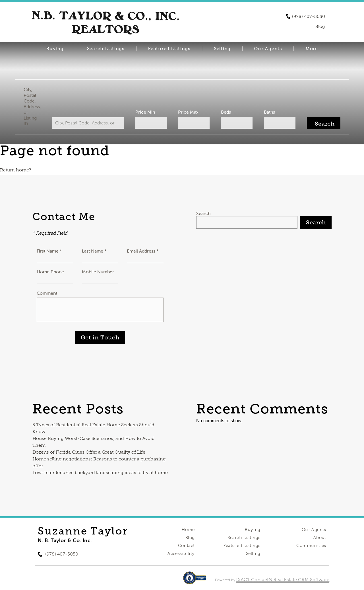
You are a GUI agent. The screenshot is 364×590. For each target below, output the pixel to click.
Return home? (15, 170)
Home (188, 530)
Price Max (188, 112)
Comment (47, 293)
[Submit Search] (320, 123)
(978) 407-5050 (309, 17)
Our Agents (268, 49)
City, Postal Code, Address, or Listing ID (35, 106)
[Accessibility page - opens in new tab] (195, 581)
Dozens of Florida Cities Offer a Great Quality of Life (89, 452)
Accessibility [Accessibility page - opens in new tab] (181, 554)
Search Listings (106, 49)
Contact (186, 546)
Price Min (146, 112)
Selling (222, 49)
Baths (267, 112)
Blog (190, 538)
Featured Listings (169, 49)
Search (203, 213)
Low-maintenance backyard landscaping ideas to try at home (100, 473)
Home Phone (50, 272)
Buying (55, 49)
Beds (225, 112)
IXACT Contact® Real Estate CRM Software (283, 580)
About (320, 538)
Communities (311, 546)
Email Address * (143, 251)
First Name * (49, 251)
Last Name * (94, 251)
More (312, 49)
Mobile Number (98, 272)
